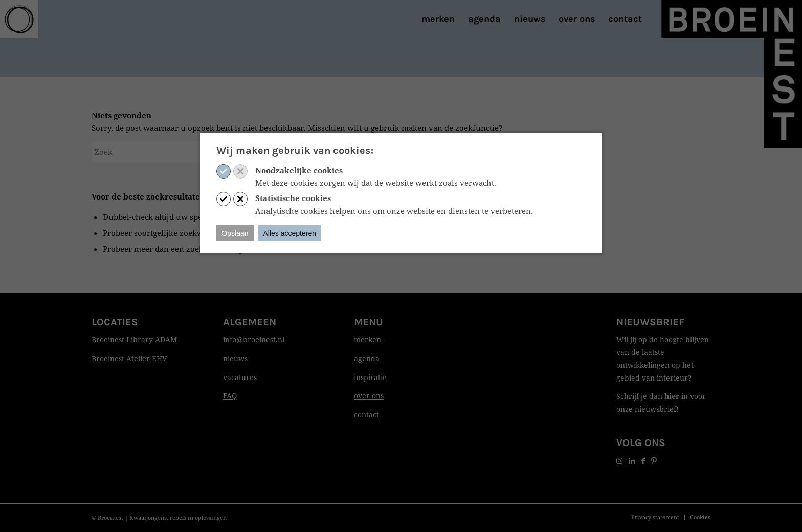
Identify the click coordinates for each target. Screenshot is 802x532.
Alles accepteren (290, 233)
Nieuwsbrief (650, 322)
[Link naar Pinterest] (654, 461)
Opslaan (235, 233)
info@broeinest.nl (254, 339)
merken (367, 339)
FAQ (230, 396)
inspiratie (370, 377)
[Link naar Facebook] (643, 461)
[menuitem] (438, 19)
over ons (369, 396)
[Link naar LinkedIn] (632, 461)
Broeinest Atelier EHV (129, 358)
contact (366, 415)
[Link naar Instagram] (619, 461)
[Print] (19, 19)
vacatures (240, 377)
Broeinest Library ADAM (134, 339)
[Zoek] (168, 152)
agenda (367, 358)
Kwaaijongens (148, 517)
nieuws (235, 358)
